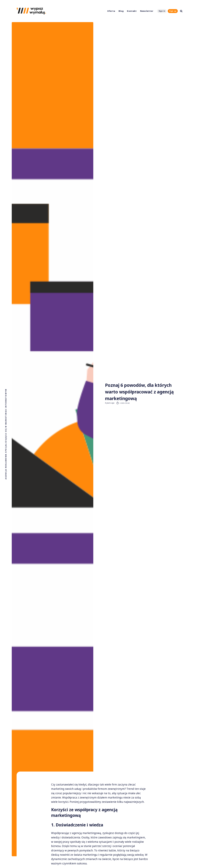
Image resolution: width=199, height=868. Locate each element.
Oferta (111, 11)
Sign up (173, 11)
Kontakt (132, 11)
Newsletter (147, 11)
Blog (121, 11)
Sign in (162, 11)
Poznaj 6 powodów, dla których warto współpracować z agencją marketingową (139, 392)
